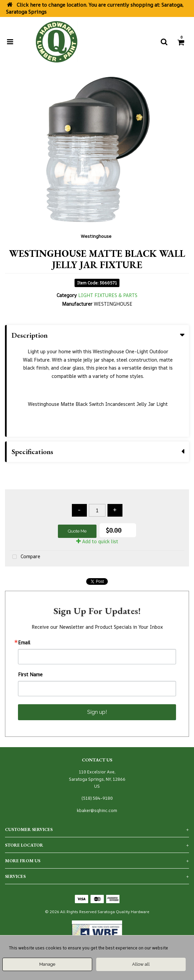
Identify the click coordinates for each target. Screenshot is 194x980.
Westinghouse (96, 236)
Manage (47, 964)
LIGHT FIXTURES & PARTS (108, 295)
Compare (25, 557)
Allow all (141, 964)
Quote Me (77, 531)
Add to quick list (97, 541)
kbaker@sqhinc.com (97, 811)
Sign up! (97, 712)
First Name (30, 675)
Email (24, 643)
